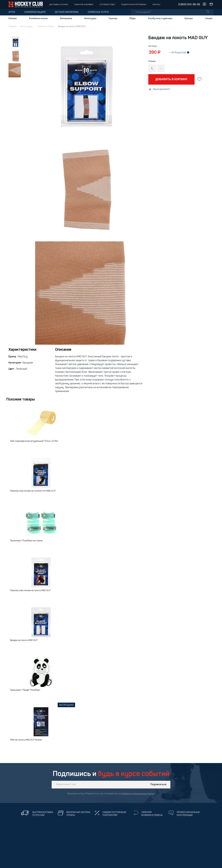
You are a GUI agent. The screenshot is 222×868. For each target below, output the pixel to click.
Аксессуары (90, 18)
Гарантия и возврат (84, 5)
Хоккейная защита (35, 12)
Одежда (113, 18)
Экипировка (66, 18)
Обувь (133, 18)
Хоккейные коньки (38, 18)
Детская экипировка (67, 12)
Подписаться (158, 785)
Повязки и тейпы (45, 27)
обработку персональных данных (138, 794)
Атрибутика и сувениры (160, 18)
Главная (12, 27)
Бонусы (156, 5)
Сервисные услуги (98, 12)
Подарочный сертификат (134, 5)
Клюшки (13, 18)
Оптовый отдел (107, 5)
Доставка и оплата (59, 5)
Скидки (209, 18)
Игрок (12, 12)
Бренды (189, 18)
